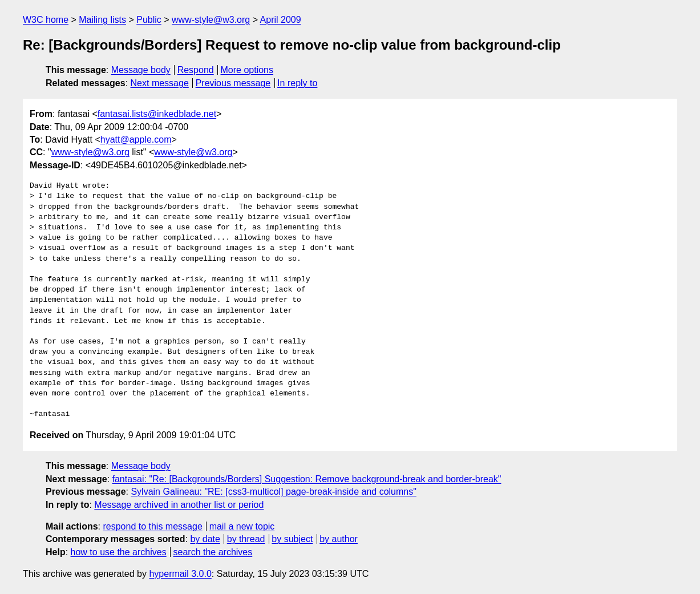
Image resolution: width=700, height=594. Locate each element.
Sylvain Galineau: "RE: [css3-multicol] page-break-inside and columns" (273, 492)
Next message (160, 83)
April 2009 (281, 20)
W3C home (46, 20)
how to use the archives (119, 552)
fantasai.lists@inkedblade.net (157, 114)
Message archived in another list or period (179, 505)
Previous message (233, 83)
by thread (246, 539)
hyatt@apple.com (136, 140)
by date (205, 539)
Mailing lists (102, 20)
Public (149, 20)
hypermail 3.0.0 (180, 574)
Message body (141, 70)
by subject (292, 539)
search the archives (213, 552)
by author (339, 539)
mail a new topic (242, 526)
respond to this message (152, 526)
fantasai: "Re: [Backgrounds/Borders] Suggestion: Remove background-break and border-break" (307, 479)
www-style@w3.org (211, 20)
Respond (196, 70)
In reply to (297, 83)
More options (247, 70)
